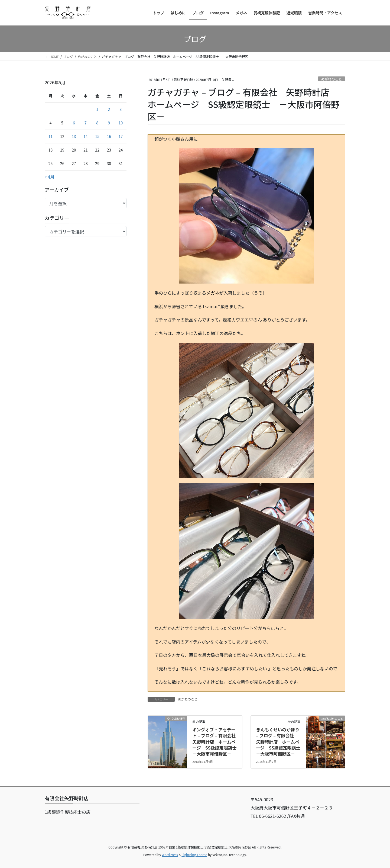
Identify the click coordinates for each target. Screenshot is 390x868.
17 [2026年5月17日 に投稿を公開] (121, 136)
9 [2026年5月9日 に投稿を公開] (109, 123)
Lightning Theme (194, 855)
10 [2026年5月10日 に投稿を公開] (121, 123)
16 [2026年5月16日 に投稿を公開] (109, 136)
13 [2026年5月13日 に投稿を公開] (74, 136)
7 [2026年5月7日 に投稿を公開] (86, 123)
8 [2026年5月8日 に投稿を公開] (97, 123)
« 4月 (50, 177)
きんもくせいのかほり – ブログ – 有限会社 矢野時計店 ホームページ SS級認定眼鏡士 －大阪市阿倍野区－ (280, 742)
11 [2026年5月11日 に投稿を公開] (51, 136)
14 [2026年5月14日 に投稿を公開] (86, 136)
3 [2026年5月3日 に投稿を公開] (121, 109)
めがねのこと (331, 79)
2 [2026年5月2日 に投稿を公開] (109, 109)
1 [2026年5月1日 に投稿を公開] (97, 109)
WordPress (170, 855)
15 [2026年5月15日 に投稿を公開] (97, 136)
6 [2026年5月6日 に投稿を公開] (74, 123)
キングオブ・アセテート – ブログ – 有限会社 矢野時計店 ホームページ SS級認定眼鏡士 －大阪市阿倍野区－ (217, 742)
